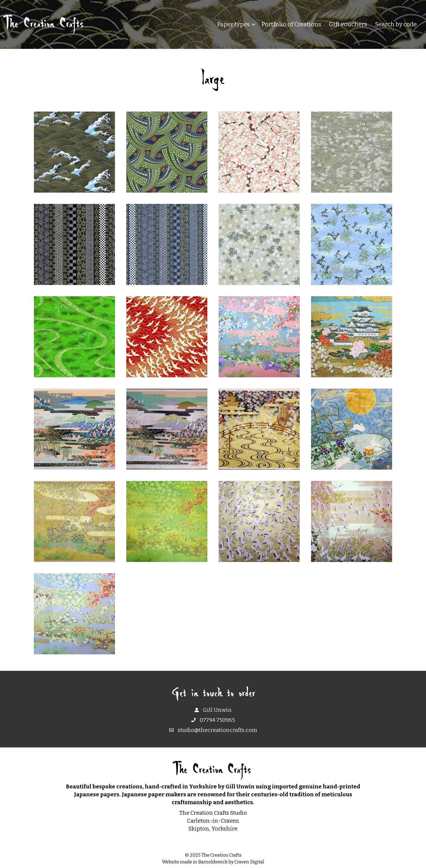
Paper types (233, 24)
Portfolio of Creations (291, 24)
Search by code (396, 24)
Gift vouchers (348, 24)
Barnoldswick (213, 862)
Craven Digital (249, 862)
